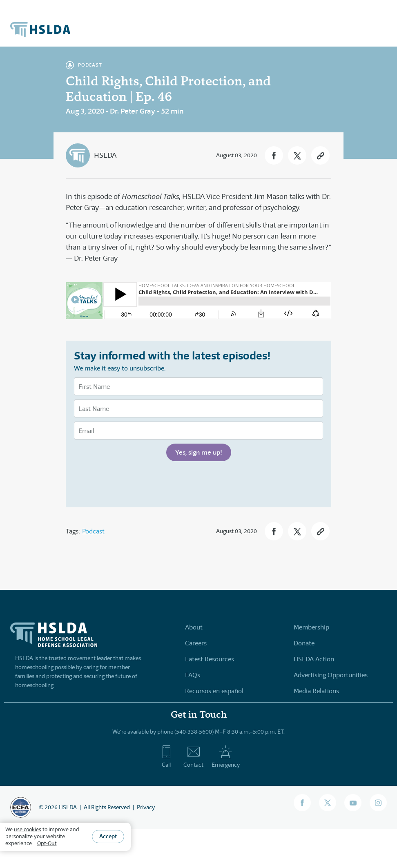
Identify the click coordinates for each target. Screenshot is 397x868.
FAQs (193, 675)
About (194, 627)
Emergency (226, 756)
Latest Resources (210, 659)
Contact (193, 756)
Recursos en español (214, 691)
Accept (108, 836)
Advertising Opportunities (331, 675)
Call (166, 756)
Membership (311, 627)
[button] (274, 155)
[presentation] (136, 483)
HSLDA (105, 155)
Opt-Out (47, 843)
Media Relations (316, 691)
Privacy (146, 807)
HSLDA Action (314, 659)
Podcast (93, 531)
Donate (304, 643)
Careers (196, 643)
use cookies (28, 829)
